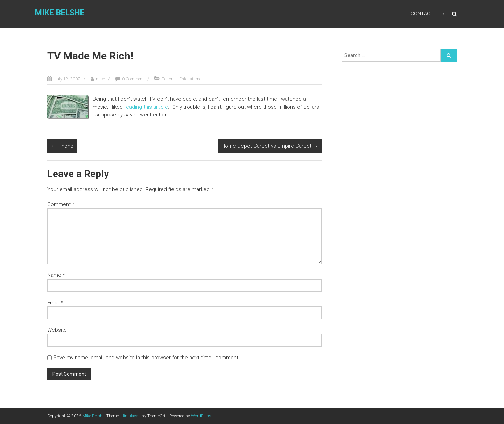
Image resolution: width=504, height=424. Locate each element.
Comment (61, 204)
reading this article (146, 107)
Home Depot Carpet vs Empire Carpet (270, 146)
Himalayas (131, 416)
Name (56, 275)
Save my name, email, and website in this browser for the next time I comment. (146, 358)
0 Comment (133, 79)
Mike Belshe (60, 13)
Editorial (169, 79)
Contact (422, 14)
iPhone (62, 146)
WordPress (201, 416)
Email (55, 303)
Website (57, 330)
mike (100, 79)
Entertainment (192, 79)
